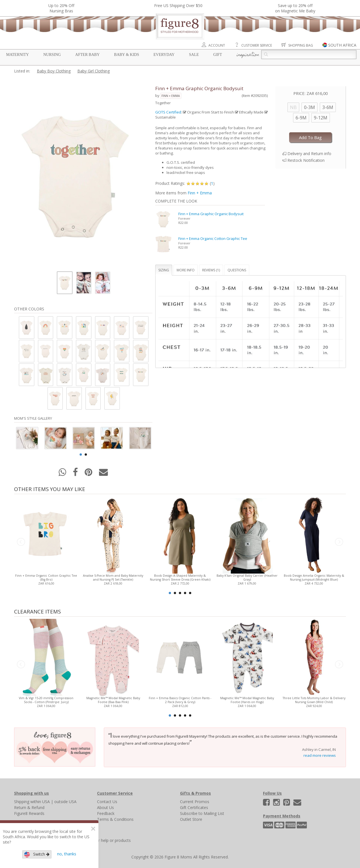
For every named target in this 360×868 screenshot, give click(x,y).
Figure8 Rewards (29, 813)
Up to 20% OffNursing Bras (61, 8)
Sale (194, 55)
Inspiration (248, 55)
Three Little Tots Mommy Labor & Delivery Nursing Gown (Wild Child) (314, 700)
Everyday (164, 55)
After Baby (88, 55)
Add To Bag (310, 137)
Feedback (106, 813)
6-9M (301, 118)
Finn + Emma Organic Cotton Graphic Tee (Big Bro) (46, 578)
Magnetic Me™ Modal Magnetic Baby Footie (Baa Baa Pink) (113, 700)
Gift (218, 55)
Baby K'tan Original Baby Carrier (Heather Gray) (247, 578)
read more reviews (320, 755)
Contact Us (107, 802)
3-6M (328, 107)
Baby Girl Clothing (94, 71)
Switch (37, 854)
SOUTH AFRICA (342, 45)
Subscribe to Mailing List (202, 813)
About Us (105, 807)
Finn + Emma (171, 96)
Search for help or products (106, 840)
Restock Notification (306, 160)
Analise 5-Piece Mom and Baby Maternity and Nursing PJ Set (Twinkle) (113, 578)
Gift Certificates (194, 807)
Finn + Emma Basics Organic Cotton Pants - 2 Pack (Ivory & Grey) (180, 700)
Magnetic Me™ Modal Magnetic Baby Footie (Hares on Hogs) (247, 700)
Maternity (18, 55)
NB (293, 107)
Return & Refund (29, 807)
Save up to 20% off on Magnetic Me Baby (295, 8)
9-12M (321, 118)
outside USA (65, 802)
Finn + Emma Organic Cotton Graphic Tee (213, 238)
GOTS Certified (168, 112)
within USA (40, 802)
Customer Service (257, 45)
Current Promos (195, 802)
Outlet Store (191, 819)
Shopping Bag (301, 45)
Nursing (52, 55)
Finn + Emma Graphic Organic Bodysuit (211, 214)
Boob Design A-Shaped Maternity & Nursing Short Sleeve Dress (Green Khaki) (180, 578)
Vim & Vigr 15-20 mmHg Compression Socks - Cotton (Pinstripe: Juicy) (46, 700)
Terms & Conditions (115, 819)
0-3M (310, 107)
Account (217, 45)
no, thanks (67, 854)
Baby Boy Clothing (54, 71)
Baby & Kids (127, 55)
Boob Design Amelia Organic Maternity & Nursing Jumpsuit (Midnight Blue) (314, 578)
